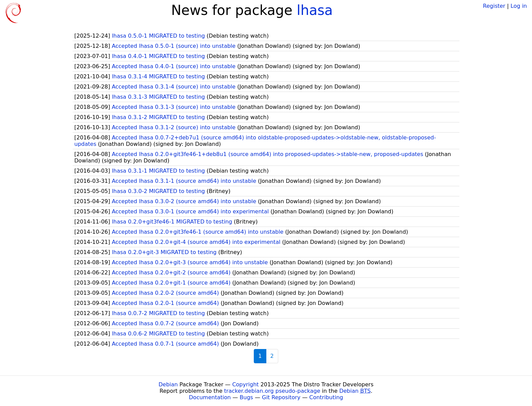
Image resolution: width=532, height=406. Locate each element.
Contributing (326, 397)
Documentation (210, 397)
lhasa (315, 10)
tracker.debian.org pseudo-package (272, 391)
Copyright (245, 384)
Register (494, 6)
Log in (519, 6)
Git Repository (281, 397)
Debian (168, 384)
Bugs (246, 397)
